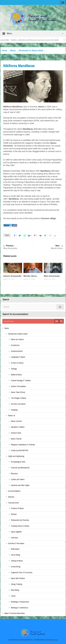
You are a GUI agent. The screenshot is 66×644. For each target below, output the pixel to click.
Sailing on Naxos (17, 561)
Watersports (15, 549)
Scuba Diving (16, 567)
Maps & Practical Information (15, 613)
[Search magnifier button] (61, 321)
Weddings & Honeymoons (20, 602)
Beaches (11, 497)
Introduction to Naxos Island (31, 51)
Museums (14, 474)
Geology (14, 369)
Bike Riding (15, 590)
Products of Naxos (17, 508)
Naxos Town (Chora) (18, 392)
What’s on (12, 416)
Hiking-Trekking (17, 584)
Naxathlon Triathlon (18, 427)
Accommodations (14, 491)
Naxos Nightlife (16, 532)
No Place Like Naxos (18, 404)
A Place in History (17, 363)
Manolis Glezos (48, 247)
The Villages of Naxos (19, 398)
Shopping (14, 410)
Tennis (13, 596)
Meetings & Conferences (20, 608)
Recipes (14, 514)
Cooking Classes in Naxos (20, 526)
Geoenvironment (17, 351)
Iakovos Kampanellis (12, 276)
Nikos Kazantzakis (18, 247)
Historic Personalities (11, 57)
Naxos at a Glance (17, 340)
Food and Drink (13, 503)
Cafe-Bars (15, 538)
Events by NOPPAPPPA (20, 451)
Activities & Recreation (16, 544)
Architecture (15, 345)
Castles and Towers (18, 480)
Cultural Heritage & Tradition (21, 381)
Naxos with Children (18, 578)
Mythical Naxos (16, 375)
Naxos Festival (16, 439)
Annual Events (16, 433)
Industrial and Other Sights (20, 485)
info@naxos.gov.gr (52, 640)
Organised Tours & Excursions (22, 573)
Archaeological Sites (18, 462)
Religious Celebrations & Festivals (23, 445)
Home (5, 51)
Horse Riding (15, 555)
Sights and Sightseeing (16, 456)
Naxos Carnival (16, 421)
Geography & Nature (18, 357)
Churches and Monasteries (20, 468)
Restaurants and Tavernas (20, 520)
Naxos (13, 51)
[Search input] (28, 321)
